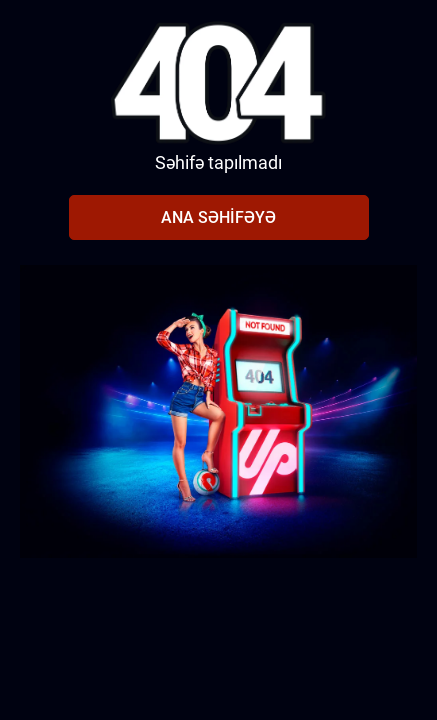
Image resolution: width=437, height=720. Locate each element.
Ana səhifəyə (218, 217)
